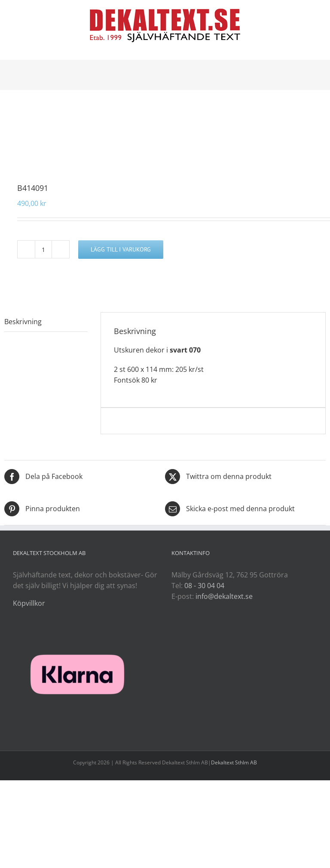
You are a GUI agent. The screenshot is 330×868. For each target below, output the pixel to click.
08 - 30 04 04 (204, 586)
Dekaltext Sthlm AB (234, 762)
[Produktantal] (43, 249)
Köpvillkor (29, 603)
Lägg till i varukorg (121, 249)
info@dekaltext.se (224, 596)
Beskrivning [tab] (23, 322)
